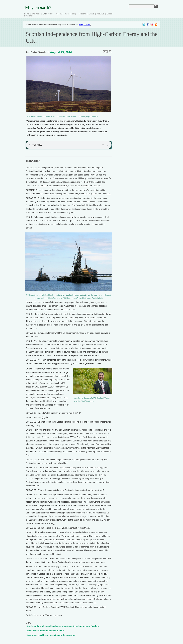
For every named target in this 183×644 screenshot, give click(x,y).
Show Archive (48, 14)
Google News (84, 25)
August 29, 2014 (61, 52)
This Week (36, 14)
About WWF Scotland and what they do (45, 631)
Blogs (74, 14)
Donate (110, 14)
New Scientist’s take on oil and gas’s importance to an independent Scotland (63, 626)
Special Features (63, 14)
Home (27, 14)
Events (91, 14)
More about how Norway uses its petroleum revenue (51, 635)
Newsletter (28, 16)
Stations (83, 14)
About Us (100, 14)
